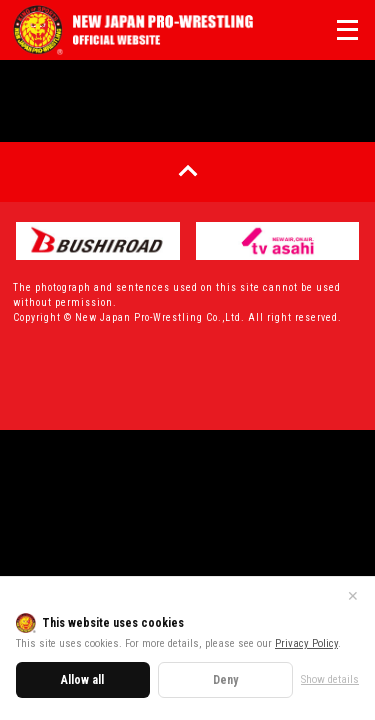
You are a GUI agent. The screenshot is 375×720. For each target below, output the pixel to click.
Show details (330, 679)
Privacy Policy (306, 643)
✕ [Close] (353, 596)
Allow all (82, 680)
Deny (225, 680)
